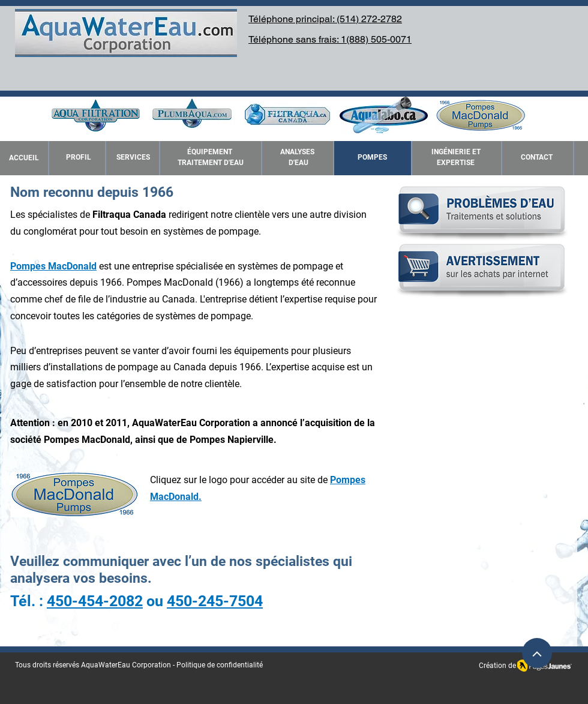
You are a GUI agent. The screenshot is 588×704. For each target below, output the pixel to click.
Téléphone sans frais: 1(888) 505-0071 (330, 39)
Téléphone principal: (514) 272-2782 (325, 19)
